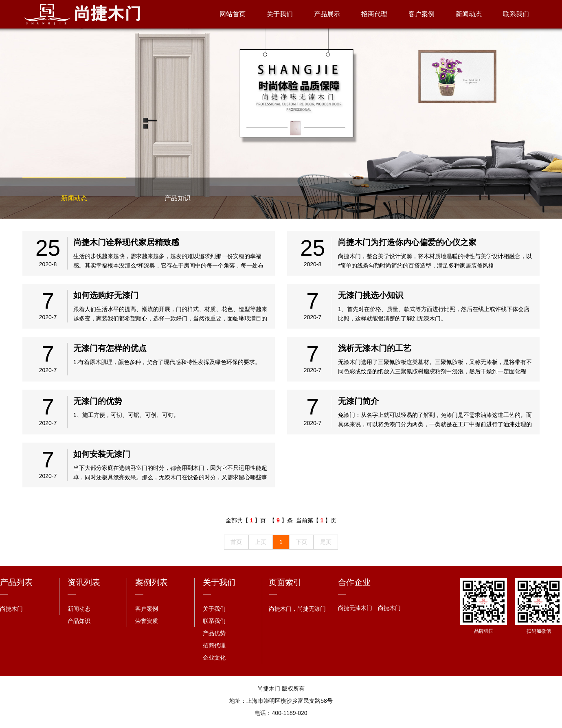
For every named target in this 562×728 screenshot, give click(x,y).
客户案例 (421, 14)
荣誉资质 (147, 621)
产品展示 (327, 14)
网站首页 (233, 14)
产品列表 (16, 582)
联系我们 (516, 14)
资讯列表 (84, 582)
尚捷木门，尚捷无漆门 (297, 609)
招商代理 (374, 14)
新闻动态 (469, 14)
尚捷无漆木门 (355, 608)
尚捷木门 (11, 609)
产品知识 (178, 198)
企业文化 (214, 658)
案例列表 (151, 582)
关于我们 (280, 14)
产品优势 (214, 633)
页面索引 (285, 582)
